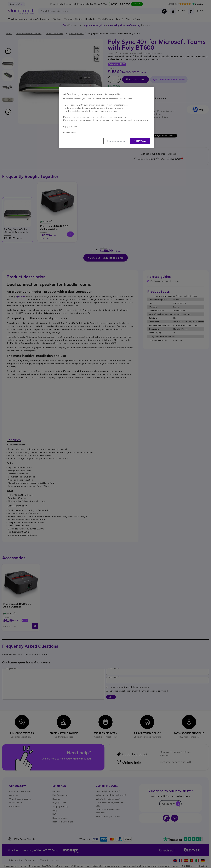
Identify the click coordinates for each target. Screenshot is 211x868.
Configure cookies (116, 141)
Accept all (140, 141)
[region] (107, 117)
